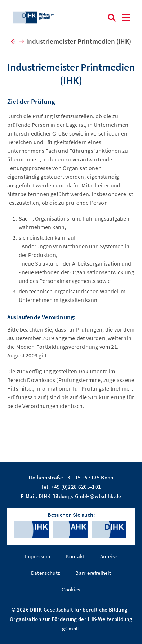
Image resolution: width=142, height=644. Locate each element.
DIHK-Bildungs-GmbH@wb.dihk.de (80, 496)
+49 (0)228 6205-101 (76, 487)
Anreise (109, 556)
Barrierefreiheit (93, 573)
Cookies (71, 589)
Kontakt (75, 556)
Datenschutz (46, 573)
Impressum (38, 556)
